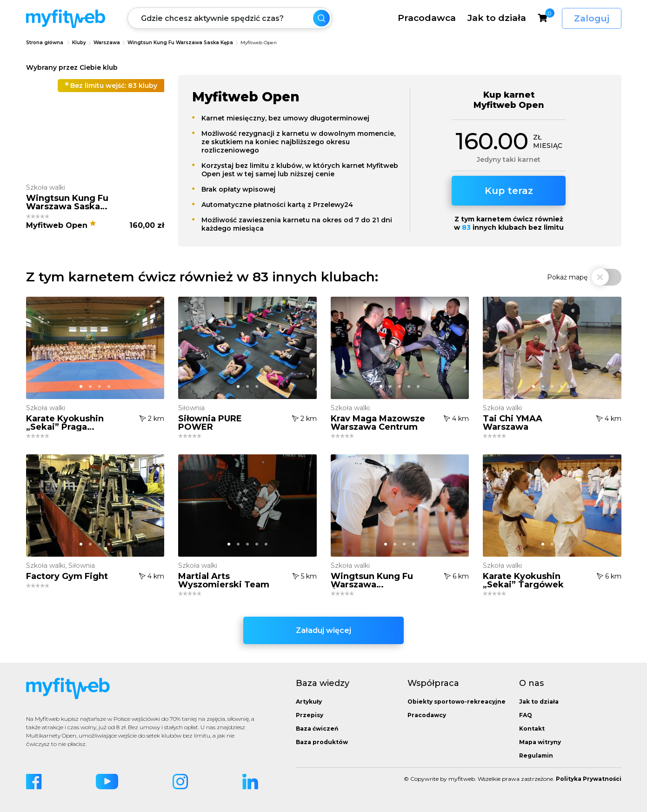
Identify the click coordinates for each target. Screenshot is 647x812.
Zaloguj (592, 18)
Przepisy (310, 715)
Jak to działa (497, 18)
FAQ (526, 715)
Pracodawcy (427, 715)
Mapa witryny (540, 742)
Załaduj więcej (323, 630)
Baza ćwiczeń (317, 729)
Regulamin (536, 755)
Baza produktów (322, 742)
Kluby (79, 43)
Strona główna (45, 43)
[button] (90, 166)
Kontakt (532, 729)
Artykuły (309, 702)
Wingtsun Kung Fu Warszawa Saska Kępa (180, 43)
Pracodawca (427, 18)
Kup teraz (509, 191)
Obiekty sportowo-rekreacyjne (457, 702)
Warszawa (107, 43)
